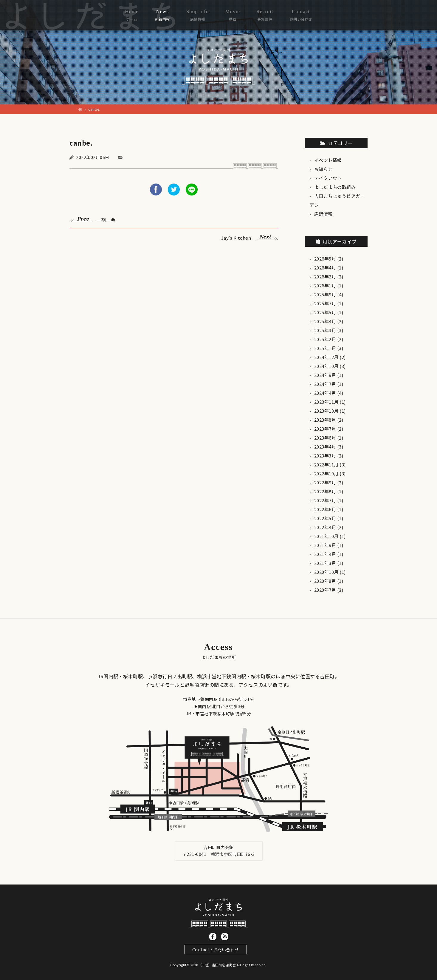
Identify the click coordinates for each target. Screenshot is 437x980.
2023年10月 (326, 411)
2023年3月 (325, 456)
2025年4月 (325, 321)
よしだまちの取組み (335, 187)
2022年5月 (325, 518)
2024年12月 (326, 357)
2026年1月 (325, 285)
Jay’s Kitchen (250, 237)
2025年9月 (325, 294)
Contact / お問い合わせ (216, 950)
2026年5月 (325, 259)
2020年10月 (326, 572)
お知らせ (323, 169)
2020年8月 (325, 581)
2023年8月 (325, 420)
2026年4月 (325, 268)
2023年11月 (326, 402)
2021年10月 (326, 536)
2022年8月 (325, 491)
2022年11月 (326, 464)
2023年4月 (325, 447)
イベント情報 (328, 160)
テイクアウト (328, 178)
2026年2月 (325, 276)
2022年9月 (325, 482)
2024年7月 (325, 384)
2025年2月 (325, 339)
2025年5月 (325, 312)
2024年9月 (325, 375)
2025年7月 (325, 303)
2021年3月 (325, 563)
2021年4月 (325, 554)
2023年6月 (325, 438)
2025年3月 (325, 330)
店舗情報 (323, 214)
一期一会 (92, 219)
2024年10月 (326, 366)
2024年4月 (325, 393)
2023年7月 (325, 429)
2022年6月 (325, 509)
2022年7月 (325, 500)
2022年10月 (326, 473)
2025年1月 (325, 348)
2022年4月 (325, 527)
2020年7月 (325, 590)
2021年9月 (325, 545)
